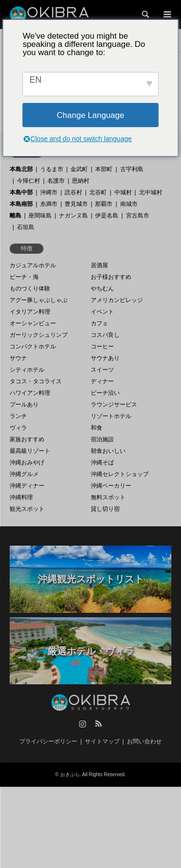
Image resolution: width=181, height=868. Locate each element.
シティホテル (27, 370)
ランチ (18, 416)
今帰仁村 (28, 181)
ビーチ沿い (105, 393)
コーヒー (102, 347)
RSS (98, 723)
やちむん (102, 289)
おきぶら (70, 774)
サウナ (18, 358)
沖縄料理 (21, 497)
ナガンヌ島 (73, 216)
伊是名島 (107, 216)
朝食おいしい (108, 451)
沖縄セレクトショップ (120, 474)
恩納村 (81, 181)
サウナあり (105, 358)
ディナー (102, 381)
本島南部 (21, 204)
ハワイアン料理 (30, 393)
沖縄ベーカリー (111, 486)
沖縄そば (102, 463)
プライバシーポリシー (48, 741)
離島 (15, 216)
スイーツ (102, 370)
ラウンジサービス (114, 405)
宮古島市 (138, 216)
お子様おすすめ (111, 277)
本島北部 (21, 169)
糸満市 (49, 204)
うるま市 (52, 169)
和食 (97, 428)
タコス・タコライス (36, 381)
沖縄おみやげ (27, 463)
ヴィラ (18, 428)
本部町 (104, 169)
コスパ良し (105, 335)
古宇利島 (132, 169)
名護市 (56, 181)
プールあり (24, 405)
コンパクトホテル (33, 347)
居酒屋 (99, 265)
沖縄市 (49, 192)
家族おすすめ (27, 439)
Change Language (91, 115)
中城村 (123, 192)
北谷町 (98, 192)
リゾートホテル (111, 416)
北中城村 (151, 192)
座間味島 (40, 216)
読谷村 (73, 192)
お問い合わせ (144, 741)
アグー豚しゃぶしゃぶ (39, 300)
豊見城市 (76, 204)
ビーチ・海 (24, 277)
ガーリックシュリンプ (39, 335)
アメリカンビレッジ (117, 300)
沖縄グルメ (24, 474)
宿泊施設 (102, 439)
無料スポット (108, 497)
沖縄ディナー (27, 486)
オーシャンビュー (33, 323)
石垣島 (26, 227)
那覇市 (104, 204)
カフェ (99, 323)
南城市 (129, 204)
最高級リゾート (30, 451)
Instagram (83, 723)
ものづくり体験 (30, 289)
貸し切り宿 (105, 509)
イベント (102, 312)
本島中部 (21, 192)
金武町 (79, 169)
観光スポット (27, 509)
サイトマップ (102, 741)
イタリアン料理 (30, 312)
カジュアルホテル (33, 265)
